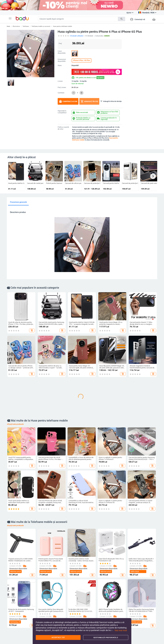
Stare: (60, 65)
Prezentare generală (18, 202)
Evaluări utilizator (77, 36)
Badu (8, 26)
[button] (10, 18)
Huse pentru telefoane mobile (63, 26)
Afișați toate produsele (15, 424)
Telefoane (26, 26)
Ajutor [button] (130, 13)
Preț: (60, 43)
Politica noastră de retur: (63, 128)
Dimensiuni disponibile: (62, 60)
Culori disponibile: (62, 52)
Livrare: (60, 81)
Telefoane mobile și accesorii (41, 26)
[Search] (78, 19)
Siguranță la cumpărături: (62, 112)
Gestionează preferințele (106, 638)
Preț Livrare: (62, 87)
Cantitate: (61, 93)
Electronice (16, 26)
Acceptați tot (58, 637)
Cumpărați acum (68, 101)
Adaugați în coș (89, 101)
